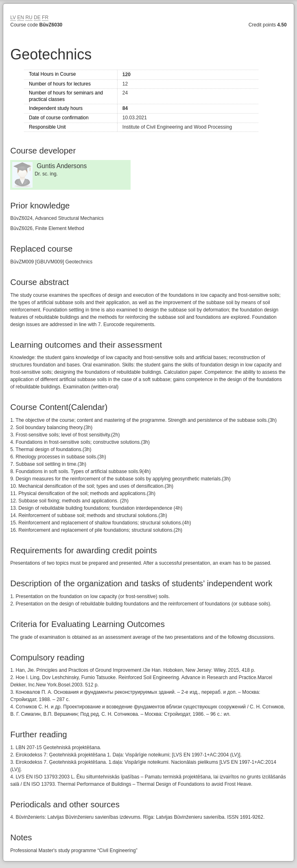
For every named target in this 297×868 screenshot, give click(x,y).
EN (21, 18)
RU (29, 18)
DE (37, 18)
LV (13, 18)
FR (45, 18)
